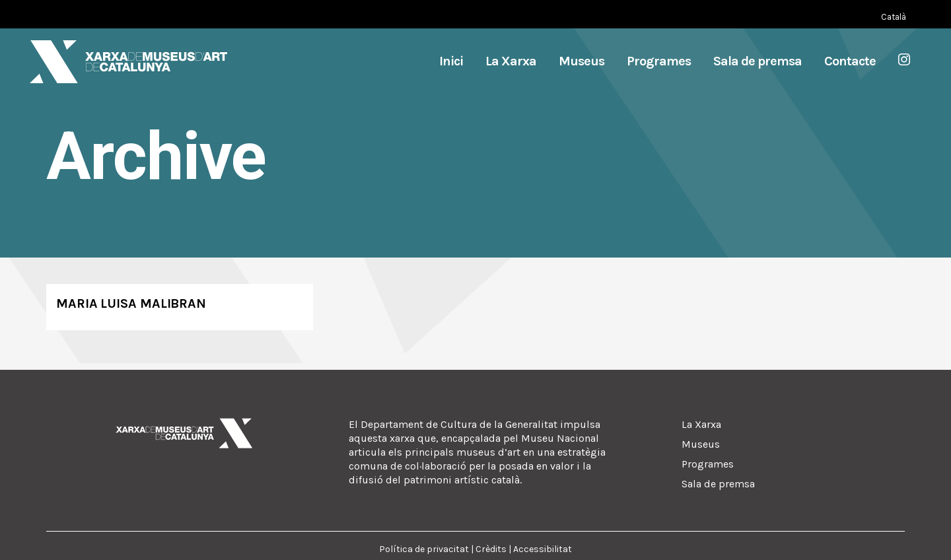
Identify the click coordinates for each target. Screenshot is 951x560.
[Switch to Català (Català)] (894, 17)
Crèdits (491, 549)
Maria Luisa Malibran (131, 303)
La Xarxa (701, 424)
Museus (701, 444)
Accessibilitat (543, 549)
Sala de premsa (718, 484)
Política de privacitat (424, 549)
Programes (708, 464)
